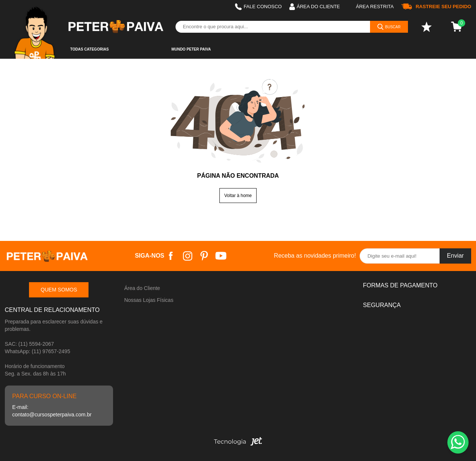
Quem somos (59, 290)
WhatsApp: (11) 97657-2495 (38, 351)
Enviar (455, 256)
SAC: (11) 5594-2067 (29, 344)
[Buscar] (389, 27)
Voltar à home (238, 196)
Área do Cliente (142, 288)
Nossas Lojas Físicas (149, 300)
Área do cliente (315, 7)
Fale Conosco (258, 7)
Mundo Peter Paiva (191, 49)
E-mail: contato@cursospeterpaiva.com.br (52, 411)
